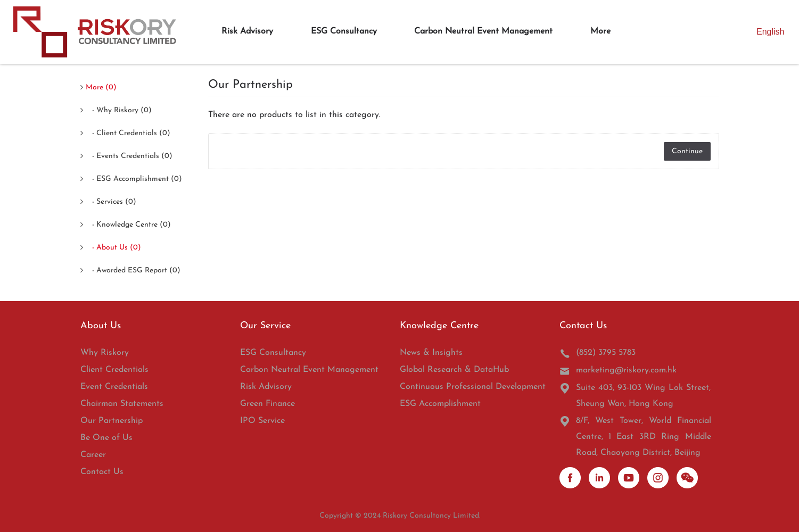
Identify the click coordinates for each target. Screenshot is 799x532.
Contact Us (102, 472)
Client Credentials (114, 370)
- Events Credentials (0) (129, 156)
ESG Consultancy (273, 353)
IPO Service (262, 421)
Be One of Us (106, 438)
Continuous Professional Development (473, 387)
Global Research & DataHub (454, 370)
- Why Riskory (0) (119, 110)
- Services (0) (111, 202)
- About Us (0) (113, 248)
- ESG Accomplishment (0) (134, 179)
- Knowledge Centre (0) (128, 225)
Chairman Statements (122, 404)
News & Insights (431, 353)
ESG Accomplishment (440, 404)
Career (93, 455)
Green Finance (267, 404)
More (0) (101, 88)
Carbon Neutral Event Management (309, 370)
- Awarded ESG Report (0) (133, 271)
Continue (687, 151)
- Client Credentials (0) (128, 133)
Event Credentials (114, 387)
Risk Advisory (266, 387)
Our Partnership (112, 421)
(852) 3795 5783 (598, 353)
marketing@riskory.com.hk (618, 371)
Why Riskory (105, 353)
